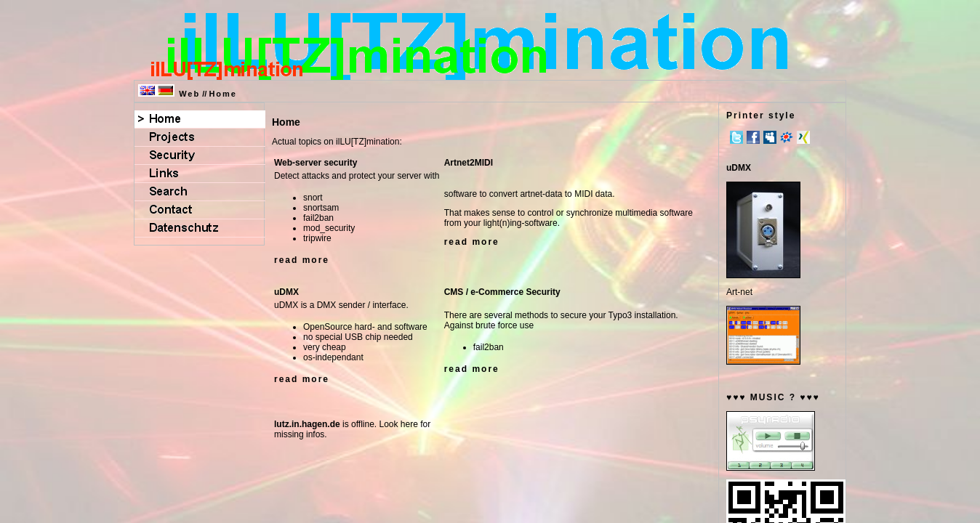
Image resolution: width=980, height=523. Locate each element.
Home (223, 94)
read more (302, 260)
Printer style (761, 115)
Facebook (753, 137)
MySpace (770, 137)
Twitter (736, 137)
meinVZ (787, 137)
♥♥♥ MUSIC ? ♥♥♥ (773, 397)
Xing (803, 137)
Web (189, 94)
